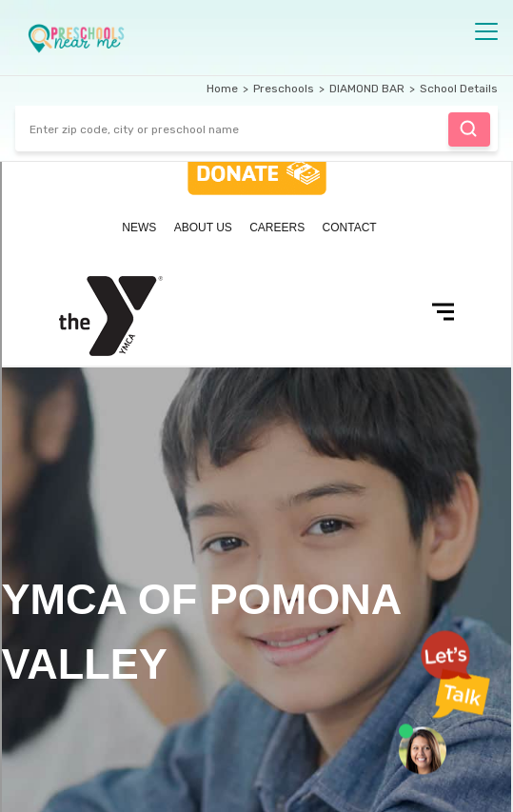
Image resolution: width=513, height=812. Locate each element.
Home (222, 89)
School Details (459, 89)
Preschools (284, 89)
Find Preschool (468, 129)
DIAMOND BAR (367, 89)
